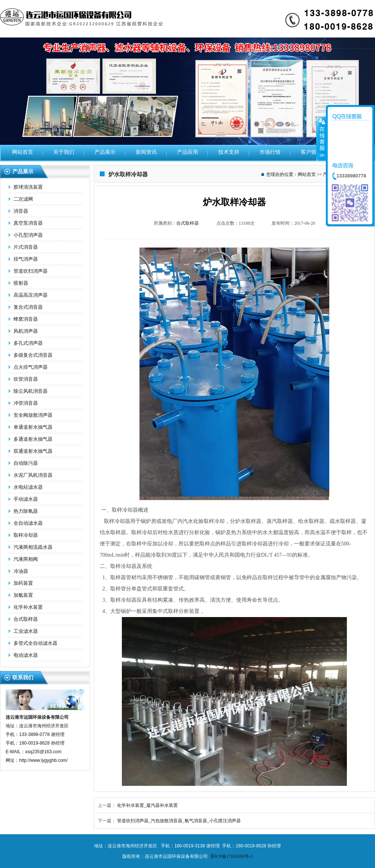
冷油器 (21, 571)
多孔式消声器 (28, 343)
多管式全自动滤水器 (35, 643)
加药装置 (23, 583)
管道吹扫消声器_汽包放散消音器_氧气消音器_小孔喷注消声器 (179, 821)
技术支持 (229, 152)
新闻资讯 (146, 152)
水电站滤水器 (28, 487)
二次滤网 (23, 199)
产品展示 (105, 152)
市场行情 (270, 152)
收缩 (321, 138)
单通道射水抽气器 (33, 427)
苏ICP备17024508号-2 (232, 856)
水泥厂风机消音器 (33, 475)
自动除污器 (26, 463)
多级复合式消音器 (33, 355)
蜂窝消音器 (26, 319)
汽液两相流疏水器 (33, 547)
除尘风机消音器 (31, 391)
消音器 (21, 211)
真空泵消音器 (28, 223)
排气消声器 (26, 259)
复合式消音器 (28, 307)
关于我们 (64, 152)
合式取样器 (26, 619)
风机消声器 (26, 331)
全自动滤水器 (28, 523)
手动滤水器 (26, 499)
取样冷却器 (26, 535)
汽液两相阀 (26, 559)
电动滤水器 (26, 655)
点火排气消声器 (31, 367)
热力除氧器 (26, 511)
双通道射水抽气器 (33, 451)
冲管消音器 (26, 403)
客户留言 (311, 152)
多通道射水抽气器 (33, 439)
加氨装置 (23, 595)
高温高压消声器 (31, 295)
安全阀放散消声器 (33, 415)
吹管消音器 (26, 379)
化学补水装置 (28, 607)
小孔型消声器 (28, 235)
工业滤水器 (26, 631)
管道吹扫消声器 (31, 271)
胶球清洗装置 (28, 187)
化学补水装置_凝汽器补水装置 (147, 805)
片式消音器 (26, 247)
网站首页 (22, 152)
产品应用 (187, 152)
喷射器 (21, 283)
